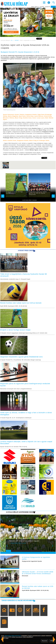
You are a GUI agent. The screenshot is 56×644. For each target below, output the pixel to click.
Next (54, 547)
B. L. (13, 40)
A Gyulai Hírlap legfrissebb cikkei (20, 512)
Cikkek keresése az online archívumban (18, 601)
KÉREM (52, 641)
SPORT (17, 40)
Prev (8, 547)
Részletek (45, 641)
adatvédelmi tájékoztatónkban (13, 636)
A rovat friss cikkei (26, 251)
